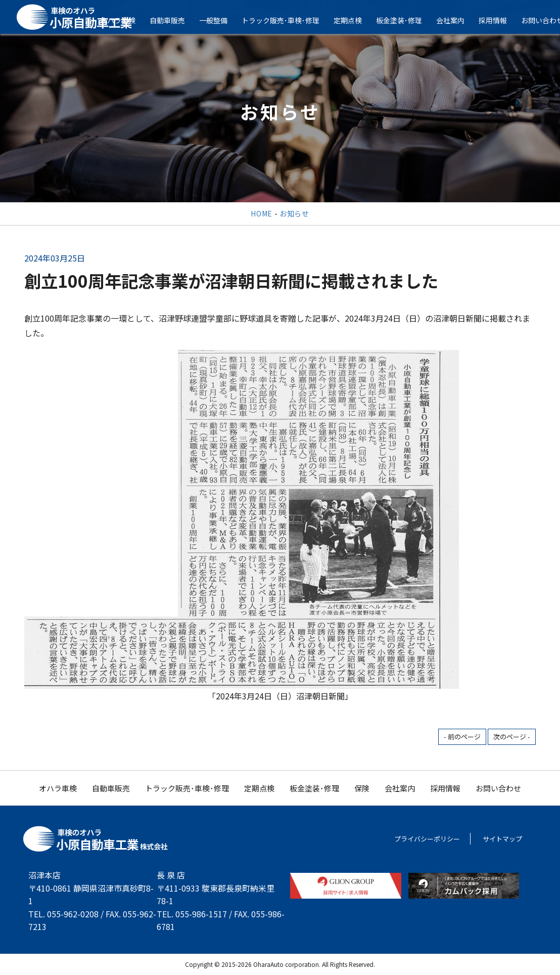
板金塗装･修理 (406, 20)
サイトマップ (502, 839)
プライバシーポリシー (427, 839)
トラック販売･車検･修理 (287, 20)
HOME (262, 213)
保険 (362, 788)
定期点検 (354, 20)
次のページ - (512, 737)
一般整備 (220, 20)
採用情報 (499, 20)
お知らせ (294, 213)
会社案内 (457, 20)
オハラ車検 (58, 788)
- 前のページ (462, 737)
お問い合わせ (498, 788)
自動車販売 (174, 20)
